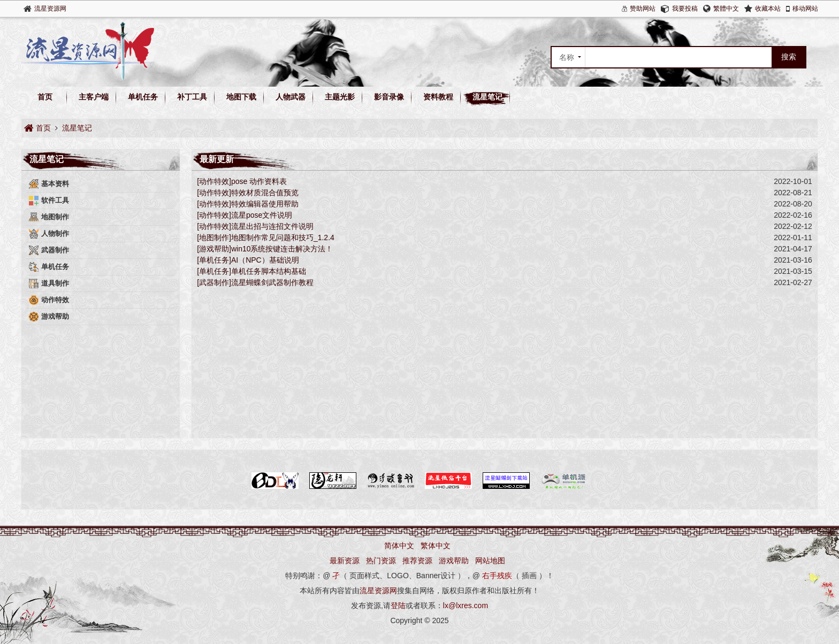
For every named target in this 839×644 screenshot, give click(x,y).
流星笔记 (487, 97)
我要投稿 (685, 9)
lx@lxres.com (466, 605)
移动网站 (805, 9)
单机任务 (143, 97)
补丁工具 (192, 97)
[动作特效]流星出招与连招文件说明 (255, 226)
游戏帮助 (454, 561)
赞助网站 (643, 9)
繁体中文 (436, 546)
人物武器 (291, 97)
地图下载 (241, 97)
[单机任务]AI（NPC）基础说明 (248, 260)
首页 (45, 97)
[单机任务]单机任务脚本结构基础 (251, 271)
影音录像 (389, 97)
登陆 (398, 605)
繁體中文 (726, 9)
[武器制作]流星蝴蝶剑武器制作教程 (255, 282)
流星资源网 (50, 9)
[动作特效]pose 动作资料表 (242, 181)
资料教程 (438, 97)
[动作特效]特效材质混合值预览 (248, 193)
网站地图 (490, 561)
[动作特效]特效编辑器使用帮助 (248, 204)
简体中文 (399, 546)
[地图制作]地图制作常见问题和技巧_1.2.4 (266, 237)
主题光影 (340, 97)
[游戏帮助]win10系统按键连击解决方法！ (265, 249)
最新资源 (345, 561)
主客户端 (94, 97)
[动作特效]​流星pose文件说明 (245, 215)
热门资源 (381, 561)
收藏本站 (768, 9)
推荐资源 (417, 561)
